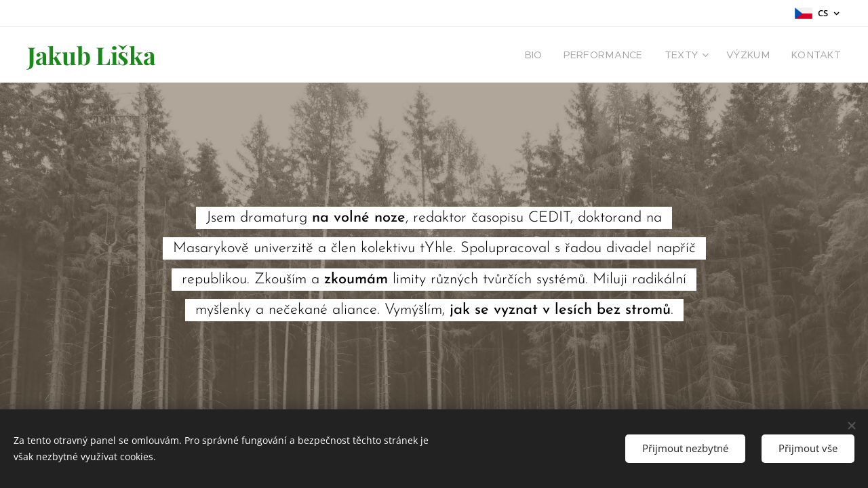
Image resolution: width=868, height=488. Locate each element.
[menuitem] (558, 55)
